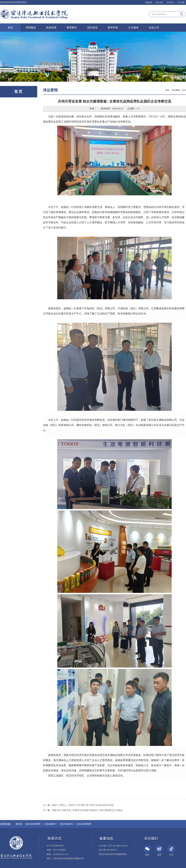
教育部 (19, 824)
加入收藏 (181, 2)
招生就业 (92, 28)
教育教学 (72, 28)
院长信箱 (159, 2)
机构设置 (51, 28)
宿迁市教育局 (66, 824)
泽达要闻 (176, 90)
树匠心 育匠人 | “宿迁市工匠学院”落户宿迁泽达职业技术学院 (83, 805)
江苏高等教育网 (84, 824)
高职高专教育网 (33, 824)
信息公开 (154, 28)
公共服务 (133, 28)
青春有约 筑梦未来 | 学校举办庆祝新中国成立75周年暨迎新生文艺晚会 (87, 810)
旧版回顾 (148, 2)
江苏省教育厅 (50, 824)
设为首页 (170, 2)
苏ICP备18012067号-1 (108, 850)
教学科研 (113, 28)
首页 (10, 28)
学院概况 (31, 28)
